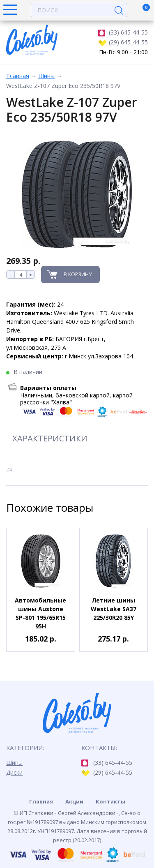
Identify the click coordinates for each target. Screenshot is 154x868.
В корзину (78, 274)
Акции (74, 801)
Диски (14, 772)
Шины (46, 76)
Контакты (110, 801)
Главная (18, 76)
